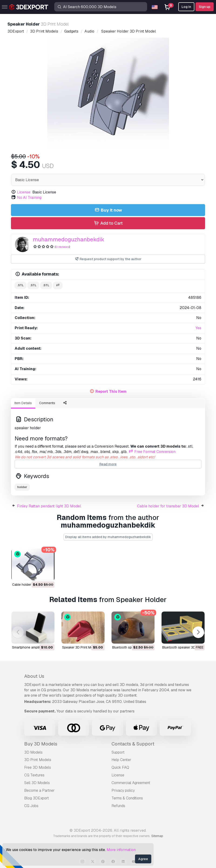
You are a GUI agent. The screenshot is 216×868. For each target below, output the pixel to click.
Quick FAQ (120, 767)
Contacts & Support (133, 744)
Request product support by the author (108, 259)
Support (118, 752)
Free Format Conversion (152, 452)
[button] (198, 632)
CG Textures (34, 775)
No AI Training (29, 198)
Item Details (23, 403)
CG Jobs (31, 806)
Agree (143, 859)
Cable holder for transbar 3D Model (168, 506)
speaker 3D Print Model (80, 647)
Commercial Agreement (131, 783)
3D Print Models (38, 760)
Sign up (205, 7)
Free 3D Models (38, 767)
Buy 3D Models (41, 744)
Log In (186, 7)
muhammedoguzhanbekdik (69, 239)
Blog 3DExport (37, 798)
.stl (20, 285)
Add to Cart (108, 223)
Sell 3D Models (37, 783)
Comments (47, 403)
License (118, 775)
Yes (198, 328)
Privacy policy (123, 790)
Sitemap (157, 836)
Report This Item (111, 391)
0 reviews (62, 247)
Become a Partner (39, 790)
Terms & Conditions (127, 798)
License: (24, 192)
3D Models (33, 752)
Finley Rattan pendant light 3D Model (49, 506)
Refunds (118, 806)
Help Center (121, 760)
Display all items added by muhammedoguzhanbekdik (108, 537)
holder (22, 487)
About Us (34, 676)
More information (121, 850)
